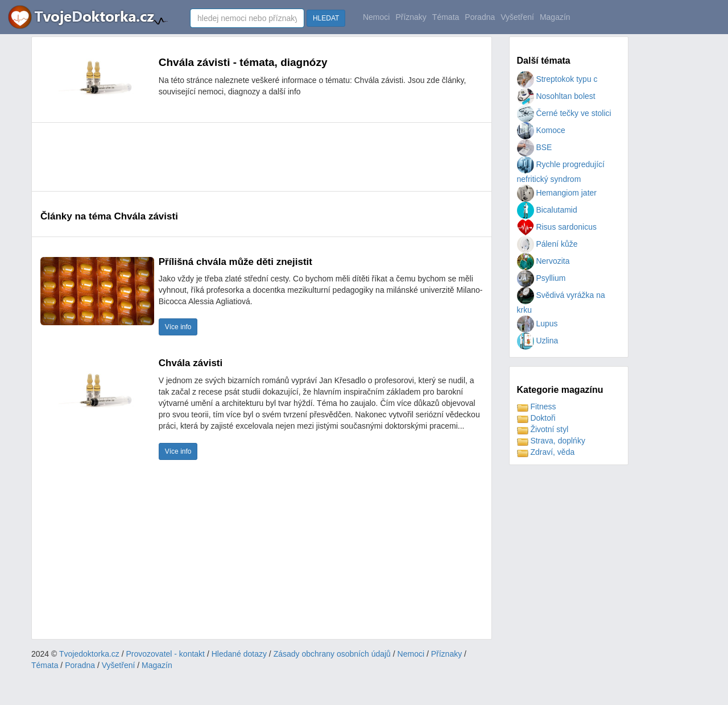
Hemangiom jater (557, 193)
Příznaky (411, 17)
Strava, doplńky (551, 441)
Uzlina (538, 341)
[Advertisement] (247, 157)
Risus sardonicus (557, 227)
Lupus (537, 324)
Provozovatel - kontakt (166, 654)
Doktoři (536, 418)
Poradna (480, 17)
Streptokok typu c (557, 79)
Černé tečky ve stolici (564, 113)
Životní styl (543, 429)
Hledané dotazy (239, 654)
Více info (178, 327)
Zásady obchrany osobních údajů (332, 654)
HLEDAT (326, 18)
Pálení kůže (547, 244)
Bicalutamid (547, 210)
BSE (535, 147)
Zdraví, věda (546, 452)
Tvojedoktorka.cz (89, 654)
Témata (446, 17)
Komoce (541, 130)
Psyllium (541, 278)
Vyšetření (517, 17)
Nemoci (376, 17)
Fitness (537, 407)
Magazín (555, 17)
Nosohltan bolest (556, 96)
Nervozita (543, 261)
